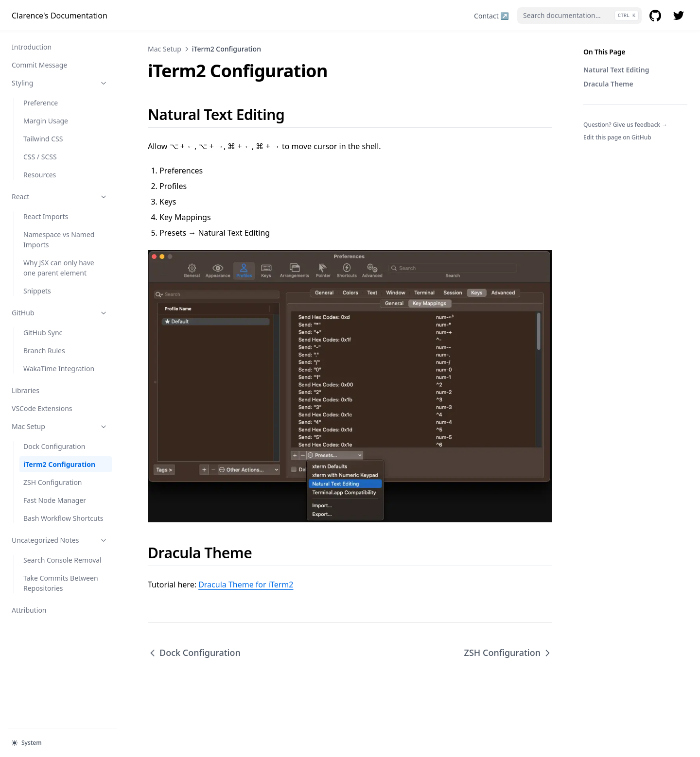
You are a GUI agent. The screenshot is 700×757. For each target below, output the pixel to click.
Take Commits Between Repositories (61, 583)
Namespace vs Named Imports (59, 240)
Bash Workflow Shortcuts (63, 518)
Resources (40, 175)
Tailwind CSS (43, 139)
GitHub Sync (43, 333)
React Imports (46, 216)
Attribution (29, 610)
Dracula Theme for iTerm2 (246, 585)
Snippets (37, 291)
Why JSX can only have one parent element (59, 268)
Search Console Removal (62, 560)
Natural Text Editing (616, 70)
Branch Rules (44, 351)
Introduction (32, 47)
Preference (41, 103)
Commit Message (39, 65)
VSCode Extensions (42, 408)
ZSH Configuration (53, 482)
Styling (60, 83)
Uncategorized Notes (60, 540)
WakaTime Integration (59, 369)
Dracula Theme (608, 84)
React (60, 197)
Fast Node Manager (55, 500)
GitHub (60, 313)
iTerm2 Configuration (59, 464)
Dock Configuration (54, 446)
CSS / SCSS (40, 157)
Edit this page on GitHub (617, 137)
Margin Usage (46, 121)
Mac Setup (60, 426)
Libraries (26, 390)
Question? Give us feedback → (625, 125)
